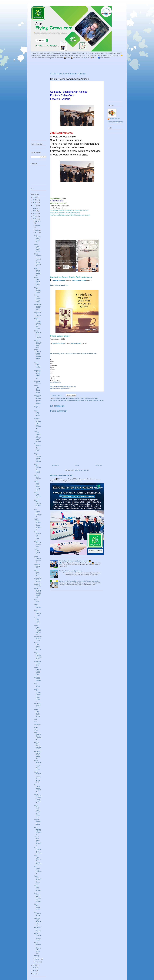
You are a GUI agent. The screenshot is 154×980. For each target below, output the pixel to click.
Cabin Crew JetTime (37, 606)
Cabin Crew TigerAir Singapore (38, 504)
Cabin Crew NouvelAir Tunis (38, 613)
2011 (35, 973)
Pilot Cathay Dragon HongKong (38, 788)
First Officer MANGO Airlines (38, 705)
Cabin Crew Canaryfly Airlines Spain (38, 656)
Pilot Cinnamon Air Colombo (38, 850)
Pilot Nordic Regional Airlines (38, 580)
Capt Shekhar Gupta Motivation (38, 736)
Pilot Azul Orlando (37, 382)
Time (36, 722)
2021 (35, 211)
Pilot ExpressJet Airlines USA (38, 535)
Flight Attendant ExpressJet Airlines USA (38, 948)
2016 (35, 968)
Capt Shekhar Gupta (58, 344)
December (38, 221)
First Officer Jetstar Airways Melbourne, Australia (38, 399)
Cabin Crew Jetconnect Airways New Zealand (38, 436)
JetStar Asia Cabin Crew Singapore (38, 841)
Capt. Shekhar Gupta (79, 280)
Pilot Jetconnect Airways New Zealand (38, 897)
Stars (36, 727)
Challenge (37, 725)
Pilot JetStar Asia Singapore (38, 513)
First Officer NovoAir (38, 585)
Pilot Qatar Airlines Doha (37, 663)
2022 (35, 208)
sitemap (37, 956)
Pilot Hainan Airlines (37, 685)
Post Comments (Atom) (81, 470)
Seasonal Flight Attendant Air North (38, 921)
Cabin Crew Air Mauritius (38, 559)
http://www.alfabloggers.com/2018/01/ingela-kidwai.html (70, 215)
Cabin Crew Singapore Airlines (38, 879)
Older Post (99, 465)
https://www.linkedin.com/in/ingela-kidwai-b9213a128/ (69, 210)
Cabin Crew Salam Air (37, 573)
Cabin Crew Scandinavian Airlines (38, 248)
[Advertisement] (83, 65)
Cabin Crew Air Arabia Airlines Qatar (38, 671)
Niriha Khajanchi (76, 344)
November (38, 226)
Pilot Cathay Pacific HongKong (38, 272)
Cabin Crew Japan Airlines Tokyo (37, 281)
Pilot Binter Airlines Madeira (38, 679)
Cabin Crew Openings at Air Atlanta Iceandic (38, 457)
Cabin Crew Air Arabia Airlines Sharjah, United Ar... (38, 355)
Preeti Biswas (37, 407)
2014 (35, 971)
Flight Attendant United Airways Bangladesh (38, 593)
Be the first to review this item (59, 285)
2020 (35, 214)
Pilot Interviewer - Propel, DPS (62, 475)
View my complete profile (115, 122)
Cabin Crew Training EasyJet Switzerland (37, 630)
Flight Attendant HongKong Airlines (38, 765)
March (37, 233)
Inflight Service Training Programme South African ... (38, 695)
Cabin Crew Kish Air (37, 477)
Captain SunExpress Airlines (38, 822)
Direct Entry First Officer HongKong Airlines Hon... (38, 811)
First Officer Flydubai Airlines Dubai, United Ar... (38, 374)
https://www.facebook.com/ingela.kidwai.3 (65, 213)
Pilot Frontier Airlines (37, 914)
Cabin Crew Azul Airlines (37, 413)
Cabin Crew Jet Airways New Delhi (38, 344)
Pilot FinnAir (37, 601)
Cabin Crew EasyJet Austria (37, 290)
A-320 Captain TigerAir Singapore (38, 831)
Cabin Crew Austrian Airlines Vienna (38, 298)
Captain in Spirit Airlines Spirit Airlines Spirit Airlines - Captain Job (79, 581)
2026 (35, 197)
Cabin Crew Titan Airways (37, 888)
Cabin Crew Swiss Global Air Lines (38, 646)
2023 (35, 205)
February (38, 959)
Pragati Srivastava (59, 280)
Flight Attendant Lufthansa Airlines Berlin (38, 777)
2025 (35, 200)
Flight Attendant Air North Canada (38, 334)
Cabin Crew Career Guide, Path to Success (71, 277)
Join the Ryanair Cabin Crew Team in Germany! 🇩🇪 (75, 561)
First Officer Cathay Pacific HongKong (38, 755)
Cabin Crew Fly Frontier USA (38, 544)
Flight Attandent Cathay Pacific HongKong (38, 798)
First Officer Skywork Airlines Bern (38, 307)
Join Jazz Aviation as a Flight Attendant (71, 571)
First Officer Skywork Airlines (38, 638)
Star (35, 719)
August (37, 230)
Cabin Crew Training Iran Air (37, 495)
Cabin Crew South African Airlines (37, 713)
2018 (35, 219)
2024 (35, 203)
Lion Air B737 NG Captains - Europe (38, 745)
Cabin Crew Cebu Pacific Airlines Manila (37, 486)
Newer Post (55, 465)
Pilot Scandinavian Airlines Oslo (38, 239)
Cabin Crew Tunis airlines (37, 620)
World (36, 730)
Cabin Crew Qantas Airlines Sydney (37, 389)
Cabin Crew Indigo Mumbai (37, 365)
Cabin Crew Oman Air (37, 551)
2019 (35, 216)
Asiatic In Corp (115, 119)
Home (77, 465)
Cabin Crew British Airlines (37, 907)
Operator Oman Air (37, 566)
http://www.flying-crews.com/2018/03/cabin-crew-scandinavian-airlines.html (73, 354)
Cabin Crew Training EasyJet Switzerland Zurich (37, 323)
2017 (35, 965)
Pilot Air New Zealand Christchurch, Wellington (38, 423)
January (37, 962)
